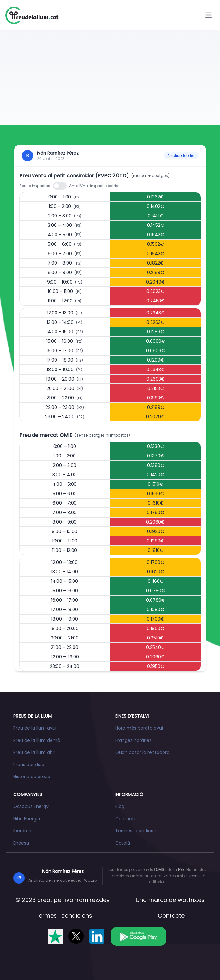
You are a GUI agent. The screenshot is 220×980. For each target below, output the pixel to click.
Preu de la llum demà (37, 740)
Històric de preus (32, 777)
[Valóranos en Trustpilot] (55, 936)
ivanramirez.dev (87, 900)
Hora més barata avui (139, 728)
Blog (120, 806)
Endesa (21, 843)
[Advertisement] (110, 77)
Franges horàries (133, 740)
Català (123, 843)
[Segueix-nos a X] (76, 936)
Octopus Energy (31, 806)
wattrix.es (191, 900)
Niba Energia (27, 819)
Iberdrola (23, 831)
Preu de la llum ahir (34, 752)
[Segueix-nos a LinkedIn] (97, 936)
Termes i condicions (137, 831)
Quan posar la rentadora (142, 752)
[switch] (60, 186)
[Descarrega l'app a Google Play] (138, 936)
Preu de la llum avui (35, 728)
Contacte (126, 819)
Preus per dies (29, 765)
